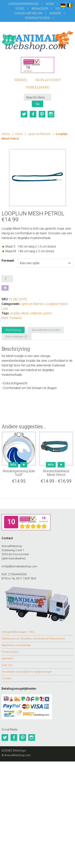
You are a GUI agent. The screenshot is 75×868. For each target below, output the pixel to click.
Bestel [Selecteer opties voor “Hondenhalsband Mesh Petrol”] (61, 465)
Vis (58, 8)
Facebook (33, 114)
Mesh (25, 313)
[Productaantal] (7, 279)
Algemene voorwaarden (16, 645)
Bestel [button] (24, 465)
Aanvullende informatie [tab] (46, 330)
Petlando (16, 318)
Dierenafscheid (37, 18)
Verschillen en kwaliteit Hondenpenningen (27, 672)
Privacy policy (10, 652)
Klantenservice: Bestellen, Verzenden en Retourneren (33, 638)
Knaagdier (40, 8)
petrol (48, 313)
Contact (6, 678)
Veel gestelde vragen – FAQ (18, 632)
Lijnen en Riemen (39, 134)
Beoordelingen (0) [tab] (17, 336)
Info (13, 464)
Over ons (7, 665)
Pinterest (42, 114)
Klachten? (8, 658)
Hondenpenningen (24, 4)
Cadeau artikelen (28, 13)
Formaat (8, 260)
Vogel (20, 8)
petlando (36, 313)
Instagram (51, 114)
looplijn (15, 313)
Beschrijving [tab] (13, 330)
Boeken (55, 13)
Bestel (5, 288)
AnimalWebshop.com (38, 41)
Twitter (24, 114)
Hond (50, 4)
